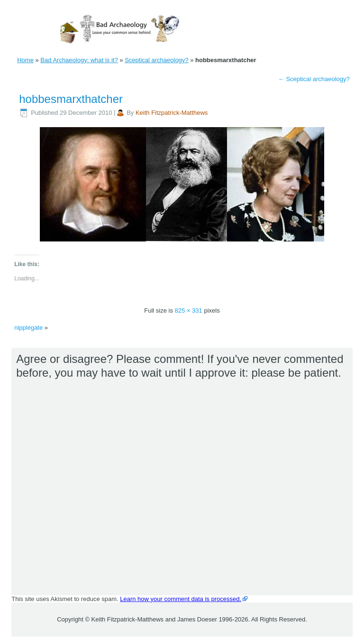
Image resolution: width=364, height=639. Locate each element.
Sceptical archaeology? (156, 60)
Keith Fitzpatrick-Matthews (172, 113)
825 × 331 (189, 310)
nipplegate (28, 328)
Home (25, 60)
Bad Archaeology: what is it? (79, 60)
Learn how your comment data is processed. (181, 599)
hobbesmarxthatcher (71, 99)
